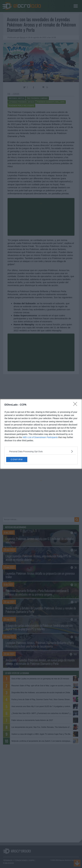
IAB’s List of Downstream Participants (40, 437)
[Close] (76, 405)
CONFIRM (17, 459)
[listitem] (41, 451)
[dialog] (41, 434)
